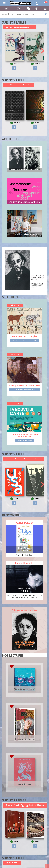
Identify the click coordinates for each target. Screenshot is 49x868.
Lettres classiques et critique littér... (24, 389)
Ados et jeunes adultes (24, 441)
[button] (42, 51)
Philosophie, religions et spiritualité (25, 340)
